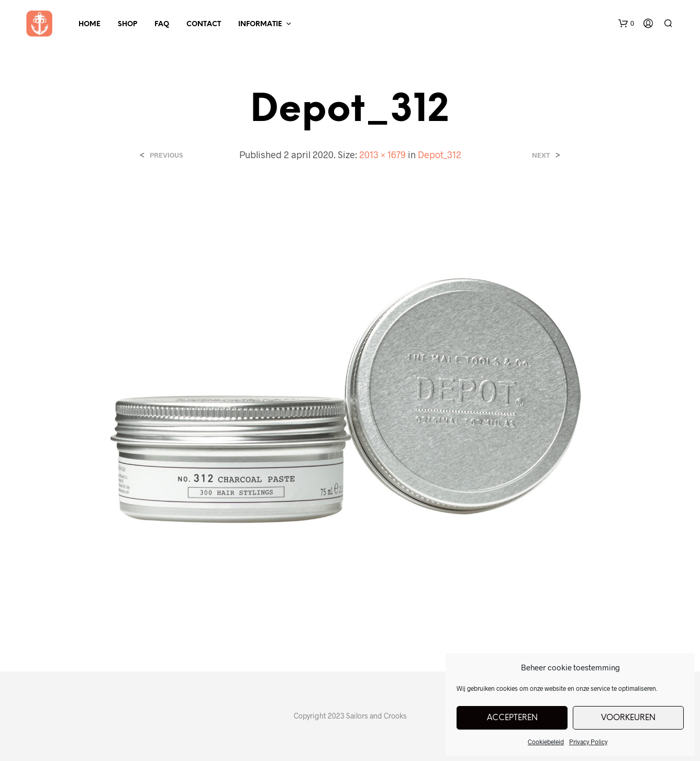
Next (541, 155)
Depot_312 (440, 155)
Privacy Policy (588, 742)
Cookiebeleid (546, 742)
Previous (166, 155)
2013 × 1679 (382, 155)
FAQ (162, 24)
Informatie (260, 24)
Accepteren (512, 718)
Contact (204, 24)
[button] (626, 24)
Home (90, 24)
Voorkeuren (628, 718)
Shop (127, 24)
